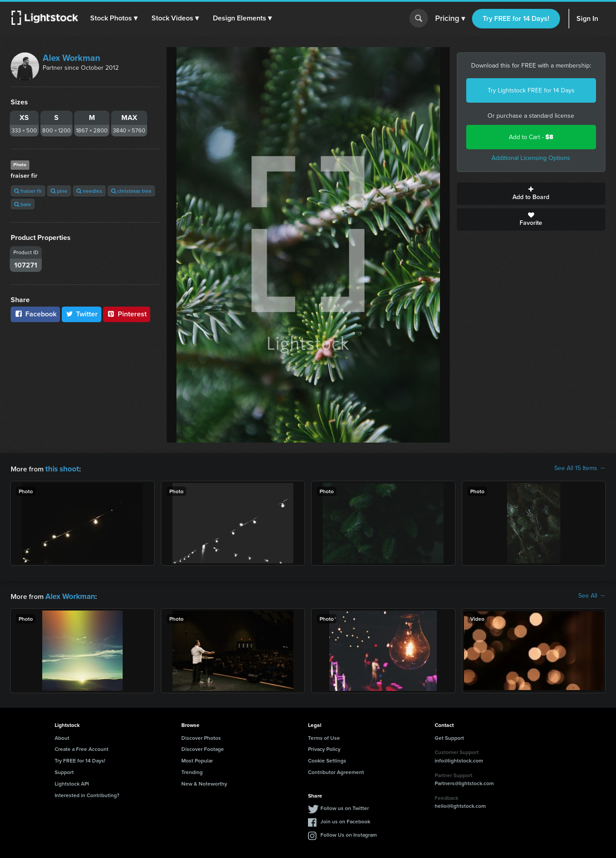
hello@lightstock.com (460, 804)
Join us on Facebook (345, 820)
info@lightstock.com (459, 759)
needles (89, 191)
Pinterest (127, 314)
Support (64, 770)
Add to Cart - (531, 137)
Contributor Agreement (336, 770)
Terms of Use (324, 736)
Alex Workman (72, 58)
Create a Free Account (82, 747)
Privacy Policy (324, 747)
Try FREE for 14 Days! (516, 18)
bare (23, 204)
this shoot (61, 468)
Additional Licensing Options (531, 158)
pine (59, 191)
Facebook (35, 314)
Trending (192, 770)
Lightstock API (72, 782)
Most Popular (197, 759)
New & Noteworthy (204, 782)
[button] (115, 18)
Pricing (450, 19)
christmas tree (131, 191)
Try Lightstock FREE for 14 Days (531, 90)
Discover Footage (203, 747)
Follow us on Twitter (345, 806)
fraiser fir (28, 191)
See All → (592, 595)
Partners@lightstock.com (464, 781)
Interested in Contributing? (87, 793)
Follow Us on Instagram (349, 833)
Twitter (82, 314)
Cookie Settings (327, 759)
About (62, 736)
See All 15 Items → (580, 468)
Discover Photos (201, 736)
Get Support (449, 736)
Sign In (587, 18)
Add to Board (531, 194)
